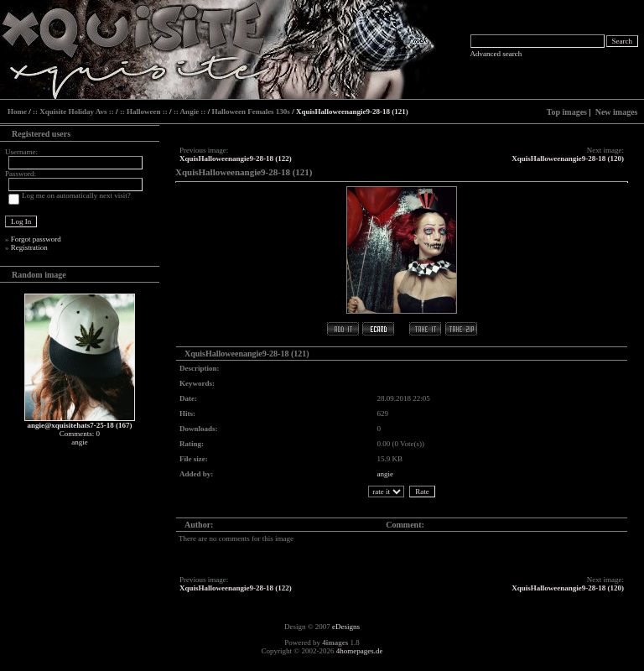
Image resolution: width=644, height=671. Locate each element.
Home (17, 112)
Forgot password (36, 239)
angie (386, 474)
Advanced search (496, 54)
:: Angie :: (190, 112)
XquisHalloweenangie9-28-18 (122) (236, 159)
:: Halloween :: (144, 112)
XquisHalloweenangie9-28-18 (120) (568, 159)
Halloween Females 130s (251, 112)
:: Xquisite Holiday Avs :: (73, 112)
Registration (29, 247)
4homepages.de (360, 651)
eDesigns (346, 627)
